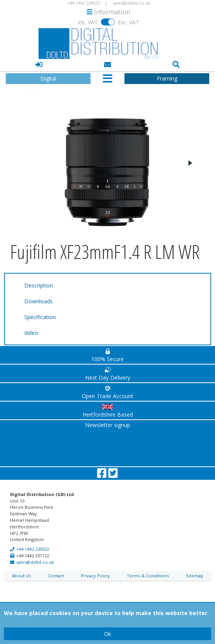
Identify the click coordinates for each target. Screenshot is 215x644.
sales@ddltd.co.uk (35, 562)
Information (108, 12)
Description (39, 285)
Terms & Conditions (148, 576)
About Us (21, 576)
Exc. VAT (128, 22)
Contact (56, 576)
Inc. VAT (88, 22)
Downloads (39, 301)
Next (190, 163)
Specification (40, 317)
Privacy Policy (95, 576)
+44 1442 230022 (33, 549)
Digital (48, 78)
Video (31, 333)
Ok (107, 634)
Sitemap (195, 576)
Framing (167, 78)
